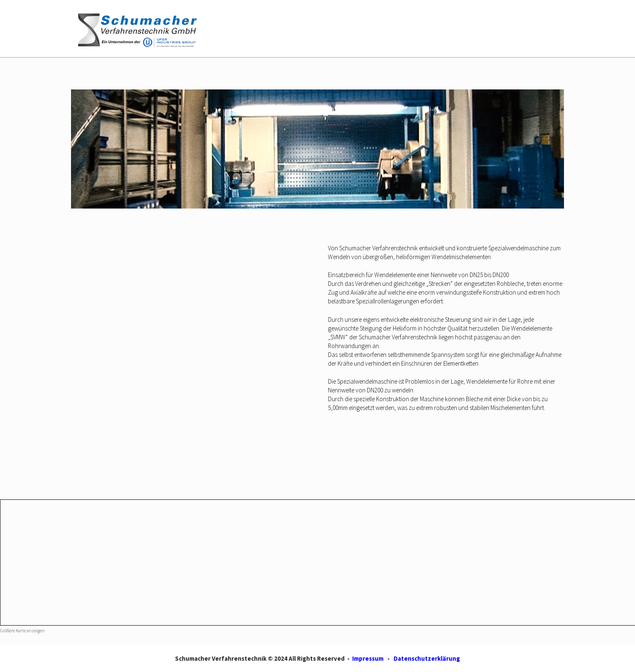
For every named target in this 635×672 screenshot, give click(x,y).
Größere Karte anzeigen (22, 631)
